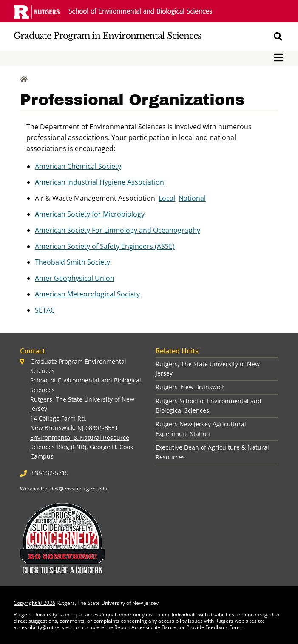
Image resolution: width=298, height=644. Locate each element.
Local (167, 198)
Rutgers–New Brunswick (190, 387)
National (192, 198)
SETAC (45, 310)
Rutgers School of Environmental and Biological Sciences (209, 406)
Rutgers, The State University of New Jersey (208, 369)
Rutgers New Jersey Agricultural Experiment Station (201, 429)
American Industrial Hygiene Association (99, 182)
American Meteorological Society (87, 294)
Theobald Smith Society (72, 262)
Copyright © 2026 (34, 603)
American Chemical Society (78, 166)
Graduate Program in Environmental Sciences (107, 36)
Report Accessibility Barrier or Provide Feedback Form (178, 627)
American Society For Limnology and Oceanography (118, 230)
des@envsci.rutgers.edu (79, 489)
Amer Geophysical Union (75, 278)
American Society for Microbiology (90, 214)
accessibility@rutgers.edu (44, 627)
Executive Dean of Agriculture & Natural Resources (212, 452)
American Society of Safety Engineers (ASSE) (105, 246)
